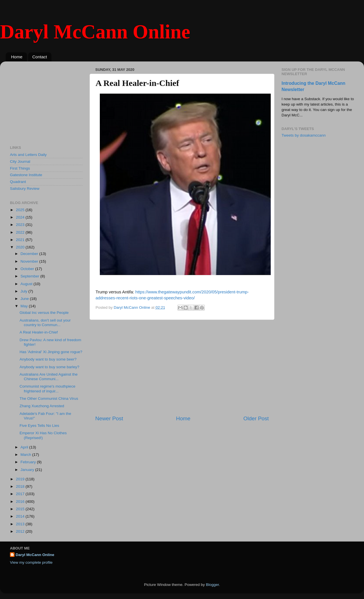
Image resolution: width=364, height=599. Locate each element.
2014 (21, 516)
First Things (20, 168)
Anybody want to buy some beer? (48, 359)
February (29, 462)
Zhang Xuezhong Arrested (42, 406)
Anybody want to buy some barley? (49, 367)
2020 (21, 247)
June (25, 299)
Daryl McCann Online (95, 32)
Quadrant (18, 182)
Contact (40, 57)
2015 (21, 509)
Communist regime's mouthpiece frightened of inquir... (47, 389)
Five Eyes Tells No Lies (39, 426)
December (30, 254)
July (24, 291)
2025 (21, 210)
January (28, 470)
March (26, 455)
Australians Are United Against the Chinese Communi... (49, 377)
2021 (21, 240)
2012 (21, 531)
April (25, 447)
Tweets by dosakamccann (304, 135)
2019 (21, 479)
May (25, 306)
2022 (21, 232)
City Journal (20, 161)
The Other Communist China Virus (49, 399)
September (30, 276)
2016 (21, 502)
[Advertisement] (182, 367)
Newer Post (109, 418)
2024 (21, 217)
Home (17, 57)
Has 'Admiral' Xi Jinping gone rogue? (51, 352)
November (30, 261)
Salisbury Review (25, 189)
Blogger (212, 585)
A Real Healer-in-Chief (39, 332)
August (27, 284)
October (28, 269)
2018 (21, 486)
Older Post (256, 418)
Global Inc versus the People (44, 313)
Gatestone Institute (26, 175)
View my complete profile (31, 562)
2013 (21, 524)
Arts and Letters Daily (28, 155)
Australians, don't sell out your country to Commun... (45, 323)
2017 (21, 494)
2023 (21, 225)
